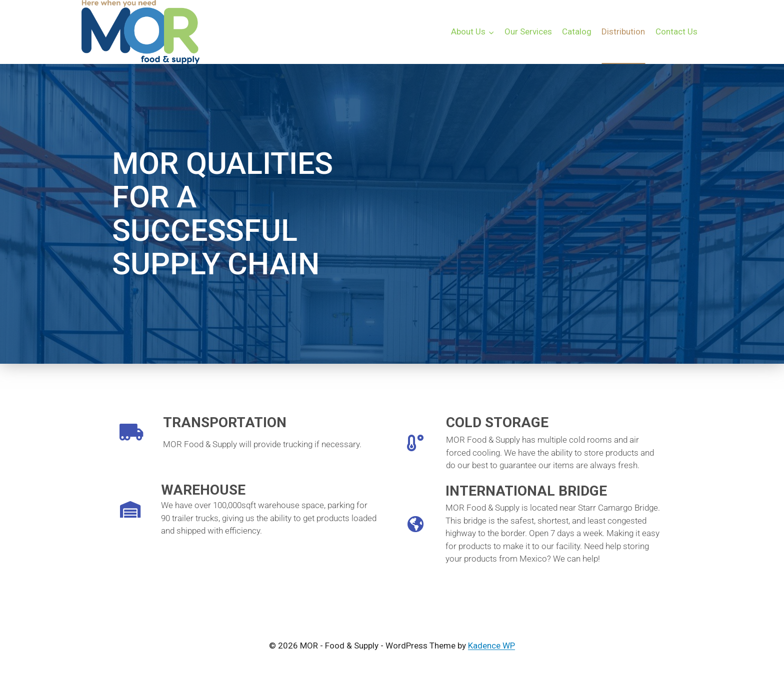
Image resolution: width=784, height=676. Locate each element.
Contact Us (676, 31)
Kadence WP (491, 646)
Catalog (577, 31)
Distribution (623, 31)
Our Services (528, 31)
